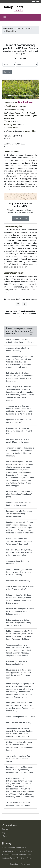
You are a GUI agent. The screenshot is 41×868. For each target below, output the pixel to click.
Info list (5, 836)
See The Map (21, 219)
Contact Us (36, 1)
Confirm (7, 72)
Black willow (9, 113)
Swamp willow (20, 113)
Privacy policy (26, 864)
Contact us (14, 864)
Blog (3, 833)
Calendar (5, 829)
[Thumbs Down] (18, 304)
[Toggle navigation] (5, 17)
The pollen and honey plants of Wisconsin (18, 851)
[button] (5, 89)
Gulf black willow (23, 116)
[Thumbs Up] (25, 304)
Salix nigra (22, 107)
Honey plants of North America (14, 847)
